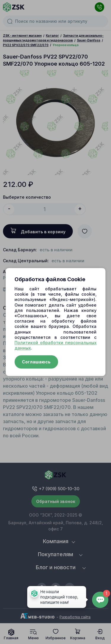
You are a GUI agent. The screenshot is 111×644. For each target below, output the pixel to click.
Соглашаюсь (36, 362)
